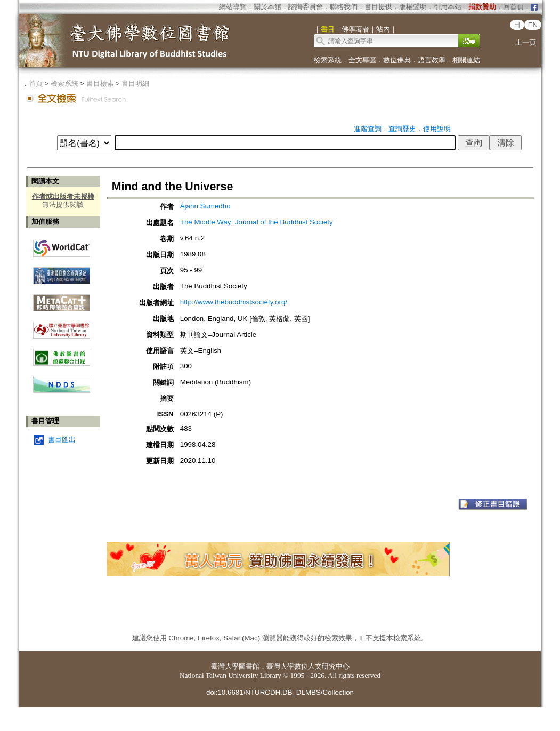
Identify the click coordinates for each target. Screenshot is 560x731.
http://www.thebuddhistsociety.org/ (234, 302)
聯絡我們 (344, 7)
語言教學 (432, 60)
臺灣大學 (225, 666)
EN (533, 25)
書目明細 (135, 83)
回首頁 (513, 7)
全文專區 (362, 60)
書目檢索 (100, 83)
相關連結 (466, 60)
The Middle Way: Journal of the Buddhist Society (257, 222)
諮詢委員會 (306, 7)
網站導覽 (233, 7)
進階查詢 (368, 129)
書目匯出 (62, 440)
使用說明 (437, 129)
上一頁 (526, 42)
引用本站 (448, 7)
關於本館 (267, 7)
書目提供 (378, 7)
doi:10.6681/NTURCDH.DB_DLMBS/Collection (280, 692)
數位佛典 (397, 60)
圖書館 (249, 666)
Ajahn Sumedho (205, 206)
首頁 (36, 83)
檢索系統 (328, 60)
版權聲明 (413, 7)
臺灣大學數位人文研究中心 (308, 666)
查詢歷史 (402, 129)
